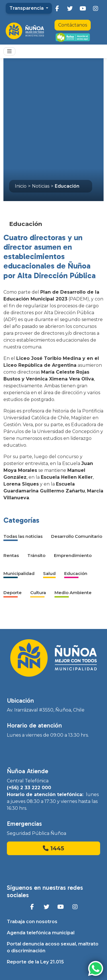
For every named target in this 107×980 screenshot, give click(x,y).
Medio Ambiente (73, 593)
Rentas (11, 555)
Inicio (21, 186)
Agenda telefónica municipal (41, 933)
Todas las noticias (23, 536)
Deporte (13, 593)
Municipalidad (19, 573)
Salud (49, 573)
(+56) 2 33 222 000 (29, 788)
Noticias (41, 186)
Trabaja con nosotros (32, 922)
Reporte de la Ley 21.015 (35, 962)
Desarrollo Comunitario (77, 536)
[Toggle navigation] (9, 51)
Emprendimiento (73, 555)
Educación (67, 186)
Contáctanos (73, 25)
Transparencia (27, 8)
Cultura (38, 593)
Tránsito (36, 555)
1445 (53, 848)
